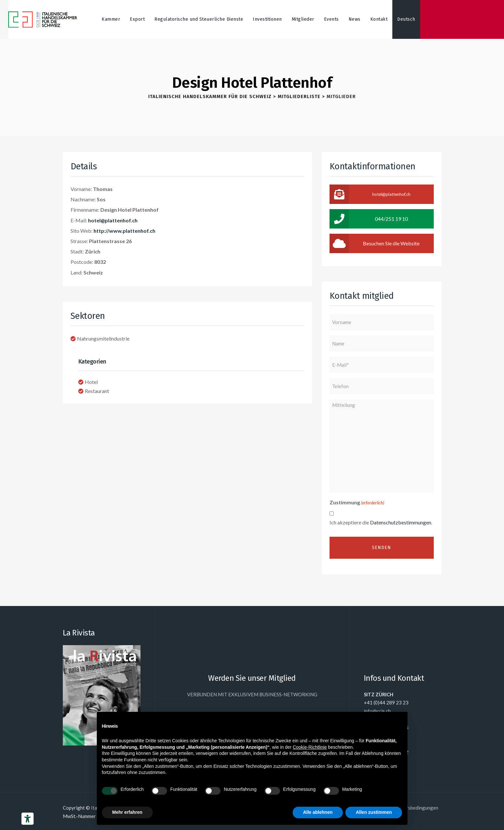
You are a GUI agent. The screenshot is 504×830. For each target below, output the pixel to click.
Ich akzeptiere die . (381, 522)
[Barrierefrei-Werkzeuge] (28, 819)
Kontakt (379, 19)
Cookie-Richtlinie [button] (310, 747)
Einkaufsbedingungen (415, 808)
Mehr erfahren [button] (127, 812)
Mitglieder (303, 19)
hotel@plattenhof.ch (113, 220)
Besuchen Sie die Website (375, 243)
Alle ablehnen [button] (318, 812)
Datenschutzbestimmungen (401, 522)
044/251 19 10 (369, 219)
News (355, 19)
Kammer (111, 19)
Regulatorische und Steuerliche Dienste (199, 19)
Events (331, 19)
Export (137, 19)
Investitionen (267, 19)
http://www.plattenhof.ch (124, 231)
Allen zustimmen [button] (374, 812)
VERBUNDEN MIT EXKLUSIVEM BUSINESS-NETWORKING (252, 694)
